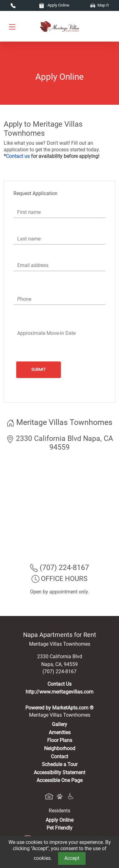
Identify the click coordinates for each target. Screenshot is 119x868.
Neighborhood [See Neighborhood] (60, 748)
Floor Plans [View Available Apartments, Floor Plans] (60, 740)
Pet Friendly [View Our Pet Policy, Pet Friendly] (59, 828)
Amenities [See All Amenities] (60, 732)
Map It (99, 5)
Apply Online (54, 5)
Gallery (59, 724)
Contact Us (59, 684)
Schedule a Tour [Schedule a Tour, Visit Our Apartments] (60, 764)
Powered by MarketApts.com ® (59, 708)
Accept (72, 858)
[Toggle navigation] (12, 26)
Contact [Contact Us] (59, 757)
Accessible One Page (59, 780)
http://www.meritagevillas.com (59, 692)
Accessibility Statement (59, 772)
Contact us (18, 156)
